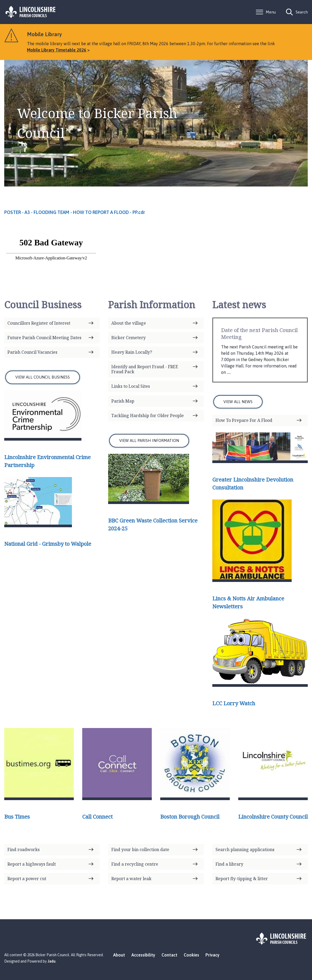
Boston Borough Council (190, 817)
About (119, 955)
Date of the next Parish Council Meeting (259, 333)
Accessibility (143, 955)
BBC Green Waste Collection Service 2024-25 (153, 524)
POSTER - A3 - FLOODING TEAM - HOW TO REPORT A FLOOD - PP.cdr (75, 212)
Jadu (52, 961)
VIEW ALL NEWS (238, 402)
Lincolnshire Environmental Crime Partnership (47, 461)
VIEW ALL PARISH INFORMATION (149, 440)
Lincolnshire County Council (273, 817)
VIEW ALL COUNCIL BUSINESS (43, 377)
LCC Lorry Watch (234, 703)
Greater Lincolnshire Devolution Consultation (253, 484)
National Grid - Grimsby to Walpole (48, 544)
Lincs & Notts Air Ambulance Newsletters (248, 602)
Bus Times (17, 817)
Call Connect (97, 817)
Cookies (191, 955)
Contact (169, 955)
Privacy (212, 955)
